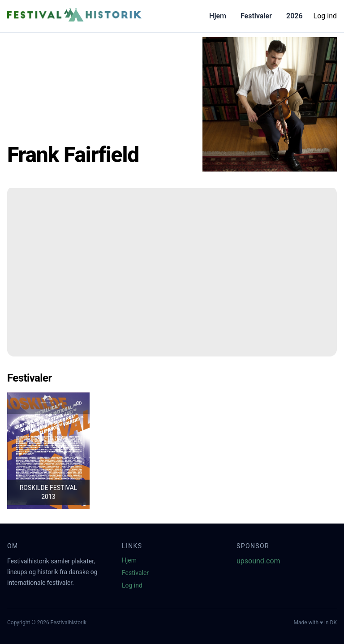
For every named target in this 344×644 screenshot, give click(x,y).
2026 (295, 16)
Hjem (218, 16)
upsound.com (258, 561)
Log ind (325, 16)
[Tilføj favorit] (79, 403)
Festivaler (256, 16)
